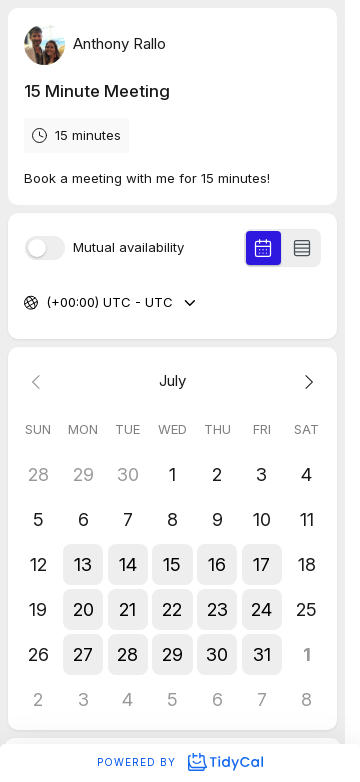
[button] (83, 564)
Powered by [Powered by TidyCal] (179, 762)
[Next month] (306, 381)
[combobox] (48, 303)
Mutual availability (128, 247)
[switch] (45, 248)
